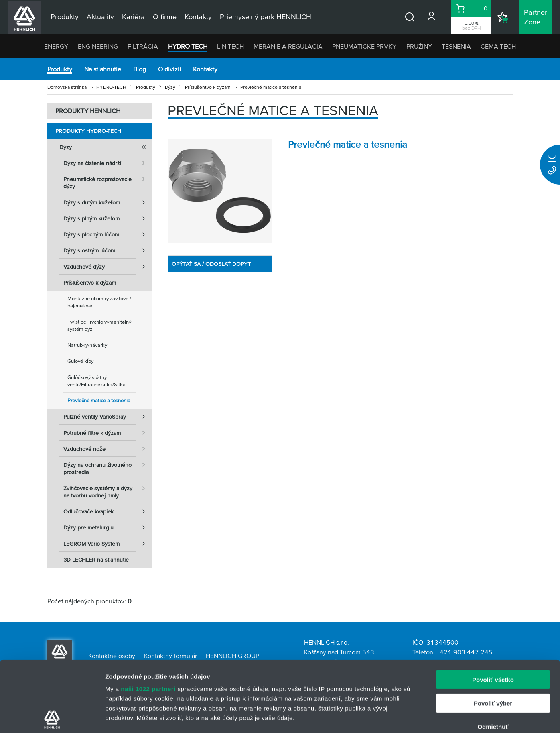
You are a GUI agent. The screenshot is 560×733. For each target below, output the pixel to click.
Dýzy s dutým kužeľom (108, 202)
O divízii (169, 69)
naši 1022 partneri (148, 618)
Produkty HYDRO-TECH (88, 131)
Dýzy (170, 87)
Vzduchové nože (108, 449)
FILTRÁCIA (143, 46)
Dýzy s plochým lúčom (108, 234)
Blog (140, 69)
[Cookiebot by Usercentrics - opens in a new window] (52, 717)
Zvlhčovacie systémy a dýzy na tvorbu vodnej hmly (108, 489)
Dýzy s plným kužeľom (108, 218)
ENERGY (56, 46)
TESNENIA (456, 46)
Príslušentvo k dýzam (208, 87)
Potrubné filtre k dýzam (108, 433)
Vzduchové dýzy (108, 267)
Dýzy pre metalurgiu (108, 527)
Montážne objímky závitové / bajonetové (99, 302)
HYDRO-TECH (188, 46)
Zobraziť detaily (419, 717)
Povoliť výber (493, 632)
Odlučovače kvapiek (108, 511)
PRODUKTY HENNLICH (88, 111)
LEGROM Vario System (108, 544)
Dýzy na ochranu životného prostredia (108, 466)
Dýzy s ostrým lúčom (108, 250)
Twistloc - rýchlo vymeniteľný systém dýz (99, 325)
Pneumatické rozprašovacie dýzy (108, 180)
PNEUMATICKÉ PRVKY (364, 46)
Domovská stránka (67, 87)
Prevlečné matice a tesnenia (99, 400)
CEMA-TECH (498, 46)
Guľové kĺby (80, 361)
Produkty (60, 69)
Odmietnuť (493, 656)
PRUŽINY (419, 46)
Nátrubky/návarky (87, 345)
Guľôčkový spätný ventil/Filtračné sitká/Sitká (96, 381)
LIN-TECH (230, 46)
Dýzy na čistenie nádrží (108, 163)
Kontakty (205, 69)
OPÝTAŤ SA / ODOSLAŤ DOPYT (211, 264)
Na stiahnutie (103, 69)
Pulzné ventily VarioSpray (108, 417)
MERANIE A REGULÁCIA (288, 46)
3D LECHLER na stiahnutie (96, 560)
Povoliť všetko (493, 609)
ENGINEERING (98, 46)
